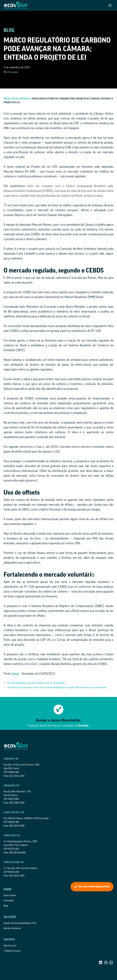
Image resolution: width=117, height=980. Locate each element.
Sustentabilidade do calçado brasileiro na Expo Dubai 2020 (36, 683)
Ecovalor (14, 72)
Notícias (25, 99)
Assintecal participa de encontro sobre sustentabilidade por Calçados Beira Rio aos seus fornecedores (57, 687)
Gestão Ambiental (12, 928)
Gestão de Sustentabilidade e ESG (20, 923)
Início (7, 99)
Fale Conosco (10, 946)
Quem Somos (10, 895)
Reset (16, 674)
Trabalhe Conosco (12, 951)
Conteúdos (9, 901)
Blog (15, 99)
